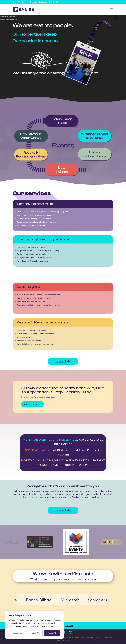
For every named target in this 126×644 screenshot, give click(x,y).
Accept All (52, 633)
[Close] (62, 612)
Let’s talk (69, 626)
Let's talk (61, 361)
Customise (17, 633)
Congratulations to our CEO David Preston (76, 388)
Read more (64, 406)
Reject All (35, 633)
